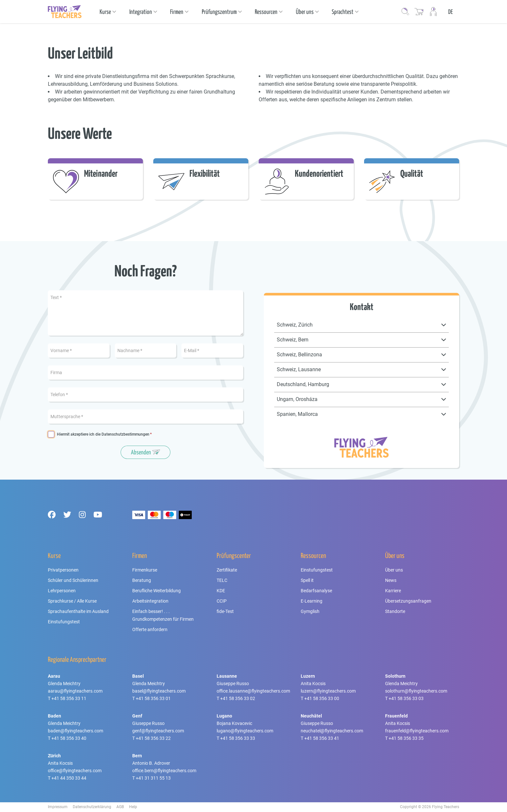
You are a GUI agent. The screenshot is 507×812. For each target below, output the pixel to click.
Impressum (58, 807)
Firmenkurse (145, 570)
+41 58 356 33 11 (69, 698)
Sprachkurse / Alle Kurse (72, 601)
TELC (222, 580)
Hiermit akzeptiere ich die (103, 434)
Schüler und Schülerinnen (73, 580)
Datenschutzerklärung (92, 807)
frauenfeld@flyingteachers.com (417, 731)
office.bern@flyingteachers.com (164, 771)
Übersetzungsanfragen (408, 601)
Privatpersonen (63, 570)
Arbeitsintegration (150, 601)
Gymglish (310, 611)
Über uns (394, 570)
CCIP (222, 601)
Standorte (395, 611)
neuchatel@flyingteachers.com (332, 731)
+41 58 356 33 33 (238, 738)
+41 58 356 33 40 (69, 738)
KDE (221, 591)
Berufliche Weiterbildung (156, 591)
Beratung (142, 580)
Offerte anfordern (150, 629)
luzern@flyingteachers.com (328, 691)
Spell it (307, 580)
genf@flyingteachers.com (158, 731)
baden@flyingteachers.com (76, 731)
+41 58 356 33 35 (406, 738)
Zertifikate (227, 570)
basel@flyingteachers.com (159, 691)
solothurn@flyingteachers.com (416, 691)
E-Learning (312, 601)
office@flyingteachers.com (75, 771)
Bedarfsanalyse (316, 591)
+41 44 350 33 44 (69, 778)
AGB (120, 807)
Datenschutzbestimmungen (125, 434)
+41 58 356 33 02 (238, 698)
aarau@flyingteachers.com (75, 691)
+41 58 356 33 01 (153, 698)
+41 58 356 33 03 (406, 698)
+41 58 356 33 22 (153, 738)
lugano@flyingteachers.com (245, 731)
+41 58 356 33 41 (322, 738)
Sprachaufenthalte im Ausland (78, 611)
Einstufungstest (64, 622)
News (391, 580)
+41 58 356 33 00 (322, 698)
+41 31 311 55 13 (153, 778)
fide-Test (225, 611)
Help (133, 807)
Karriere (393, 591)
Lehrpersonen (62, 591)
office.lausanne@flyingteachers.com (253, 691)
